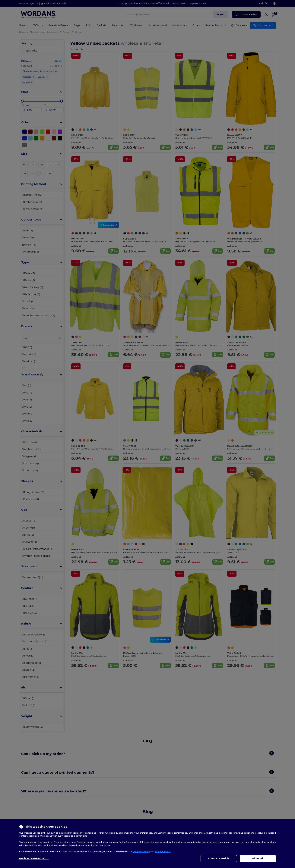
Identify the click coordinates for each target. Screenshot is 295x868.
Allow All (258, 859)
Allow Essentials (219, 859)
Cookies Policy (141, 851)
